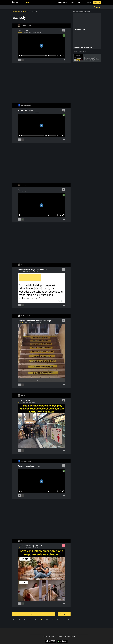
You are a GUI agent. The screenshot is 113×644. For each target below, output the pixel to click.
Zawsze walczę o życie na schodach (33, 270)
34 (30, 619)
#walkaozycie (35, 272)
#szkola (27, 323)
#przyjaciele (25, 548)
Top (79, 2)
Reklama (51, 636)
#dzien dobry (39, 32)
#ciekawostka (28, 112)
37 (14, 619)
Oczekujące (63, 2)
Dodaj (28, 2)
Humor (21, 7)
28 (63, 619)
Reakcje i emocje (50, 7)
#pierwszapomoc (36, 323)
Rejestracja (97, 2)
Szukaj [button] (98, 7)
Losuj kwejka (64, 614)
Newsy (58, 7)
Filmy (72, 2)
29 (58, 619)
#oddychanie (29, 272)
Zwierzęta (15, 7)
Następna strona (34, 614)
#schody (34, 32)
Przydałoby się (24, 400)
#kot (25, 32)
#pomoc (31, 32)
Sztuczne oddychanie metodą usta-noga (34, 321)
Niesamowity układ (26, 110)
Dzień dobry (23, 31)
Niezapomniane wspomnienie (30, 546)
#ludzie (24, 402)
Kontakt (45, 636)
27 (69, 619)
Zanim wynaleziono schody (29, 466)
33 (36, 619)
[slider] (33, 56)
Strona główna (16, 11)
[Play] (20, 56)
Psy (18, 192)
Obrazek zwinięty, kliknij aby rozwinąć (41, 380)
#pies (27, 32)
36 (19, 619)
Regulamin (59, 636)
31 (47, 619)
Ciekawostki (34, 7)
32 (41, 619)
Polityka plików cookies (70, 636)
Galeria (27, 7)
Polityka (41, 7)
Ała (19, 190)
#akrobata (37, 112)
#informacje (29, 402)
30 (52, 619)
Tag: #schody (26, 11)
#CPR (41, 323)
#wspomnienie (35, 548)
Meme (19, 272)
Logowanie (89, 2)
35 (25, 619)
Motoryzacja (65, 7)
